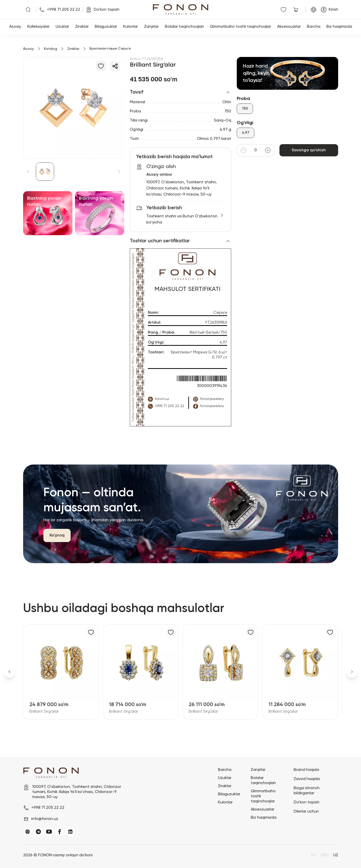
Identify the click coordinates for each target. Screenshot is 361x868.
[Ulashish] (115, 66)
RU (314, 855)
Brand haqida (306, 770)
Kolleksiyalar (38, 27)
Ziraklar (82, 27)
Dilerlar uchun (306, 812)
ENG (325, 855)
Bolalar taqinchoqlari (184, 27)
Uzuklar (62, 27)
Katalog (51, 49)
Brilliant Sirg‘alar (44, 712)
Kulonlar (131, 27)
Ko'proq (57, 535)
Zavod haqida (307, 779)
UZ (336, 855)
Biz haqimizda (339, 27)
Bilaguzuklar (106, 27)
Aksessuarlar (289, 27)
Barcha (314, 27)
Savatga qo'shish (309, 150)
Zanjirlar (151, 27)
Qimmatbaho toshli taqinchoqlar (240, 27)
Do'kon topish (307, 802)
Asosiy (15, 27)
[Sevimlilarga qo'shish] (101, 66)
